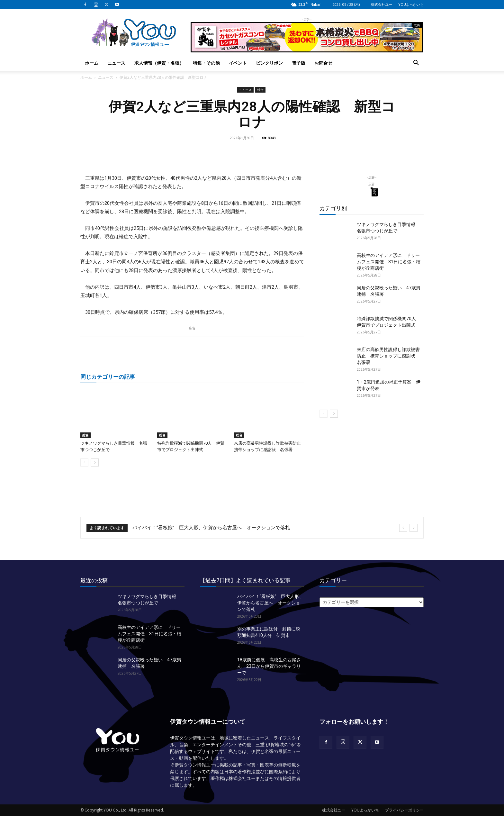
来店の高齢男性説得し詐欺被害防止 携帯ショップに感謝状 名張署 (388, 356)
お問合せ (323, 63)
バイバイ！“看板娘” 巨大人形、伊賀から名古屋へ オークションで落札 (211, 528)
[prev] (403, 528)
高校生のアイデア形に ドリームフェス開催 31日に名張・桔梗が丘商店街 (389, 262)
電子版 (299, 63)
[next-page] (95, 462)
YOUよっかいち (411, 4)
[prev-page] (84, 462)
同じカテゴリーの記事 (108, 377)
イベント (238, 63)
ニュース (116, 63)
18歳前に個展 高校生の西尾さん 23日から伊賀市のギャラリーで (269, 666)
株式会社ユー (382, 4)
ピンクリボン (269, 63)
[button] (416, 63)
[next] (414, 528)
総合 (260, 90)
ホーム (92, 63)
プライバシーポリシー (404, 810)
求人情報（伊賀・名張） (159, 63)
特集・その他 (206, 63)
